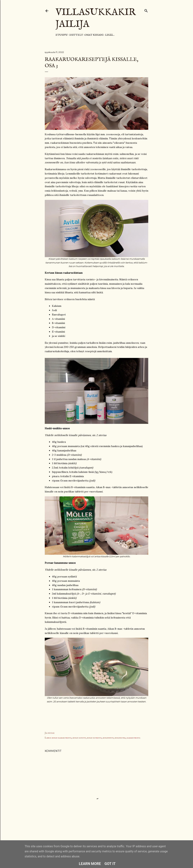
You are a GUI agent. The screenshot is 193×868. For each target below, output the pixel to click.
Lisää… (110, 35)
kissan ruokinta (94, 738)
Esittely (76, 35)
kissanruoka (120, 738)
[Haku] (146, 10)
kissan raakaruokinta (62, 738)
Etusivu (62, 35)
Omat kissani (94, 35)
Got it (110, 864)
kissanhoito (108, 738)
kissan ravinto (79, 738)
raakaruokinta (133, 738)
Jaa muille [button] (50, 733)
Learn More (90, 864)
